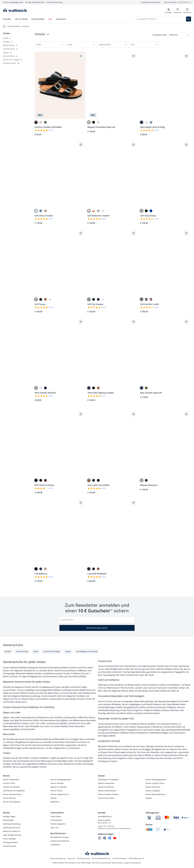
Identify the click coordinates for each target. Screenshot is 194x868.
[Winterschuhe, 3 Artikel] (10, 45)
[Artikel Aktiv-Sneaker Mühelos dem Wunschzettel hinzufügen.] (81, 322)
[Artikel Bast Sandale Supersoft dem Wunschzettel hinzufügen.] (186, 322)
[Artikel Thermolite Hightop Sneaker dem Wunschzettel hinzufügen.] (133, 322)
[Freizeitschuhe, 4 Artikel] (10, 49)
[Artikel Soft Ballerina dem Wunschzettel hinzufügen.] (81, 503)
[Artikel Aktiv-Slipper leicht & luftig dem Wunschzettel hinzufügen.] (186, 56)
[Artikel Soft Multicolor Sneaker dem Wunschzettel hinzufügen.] (133, 145)
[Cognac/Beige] (94, 211)
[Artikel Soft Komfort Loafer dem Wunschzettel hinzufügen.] (186, 233)
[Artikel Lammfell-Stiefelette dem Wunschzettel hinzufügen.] (133, 503)
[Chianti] (151, 299)
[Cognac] (45, 299)
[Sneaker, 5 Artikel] (7, 42)
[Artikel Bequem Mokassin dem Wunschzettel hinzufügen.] (186, 414)
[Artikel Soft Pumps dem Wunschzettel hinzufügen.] (81, 233)
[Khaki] (146, 388)
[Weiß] (98, 122)
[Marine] (142, 122)
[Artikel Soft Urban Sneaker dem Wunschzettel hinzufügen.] (81, 145)
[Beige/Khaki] (98, 211)
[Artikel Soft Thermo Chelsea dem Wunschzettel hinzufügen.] (81, 414)
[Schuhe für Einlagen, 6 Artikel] (13, 60)
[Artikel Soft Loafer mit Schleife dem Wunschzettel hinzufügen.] (133, 414)
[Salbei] (89, 299)
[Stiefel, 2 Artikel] (7, 38)
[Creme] (41, 122)
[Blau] (151, 211)
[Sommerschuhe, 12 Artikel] (11, 63)
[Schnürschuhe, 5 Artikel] (10, 56)
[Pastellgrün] (45, 122)
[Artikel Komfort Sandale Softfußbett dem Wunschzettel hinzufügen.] (81, 56)
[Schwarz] (36, 122)
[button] (179, 35)
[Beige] (89, 122)
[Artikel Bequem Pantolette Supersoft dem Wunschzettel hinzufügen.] (133, 56)
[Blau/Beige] (89, 211)
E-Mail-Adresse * (68, 620)
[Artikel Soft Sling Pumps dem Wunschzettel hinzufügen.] (186, 145)
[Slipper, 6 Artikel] (7, 52)
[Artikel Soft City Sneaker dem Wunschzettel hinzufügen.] (133, 233)
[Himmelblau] (151, 122)
